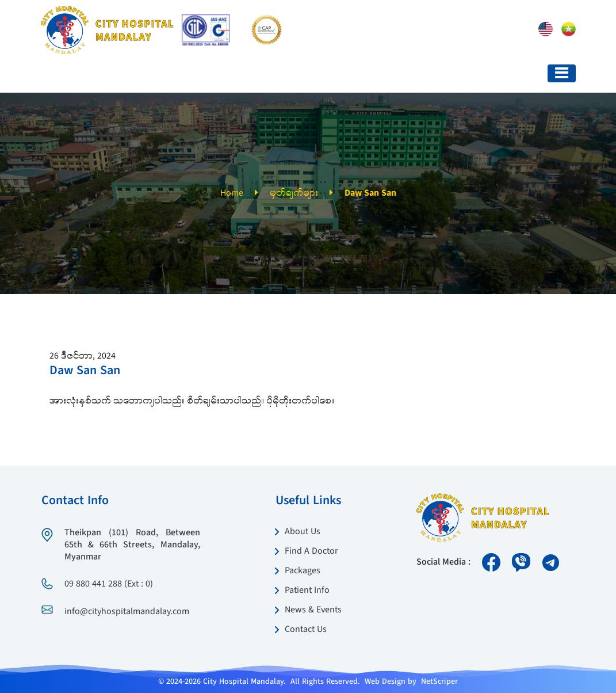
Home (232, 193)
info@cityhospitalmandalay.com (127, 612)
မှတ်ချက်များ (294, 193)
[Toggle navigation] (562, 73)
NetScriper (439, 681)
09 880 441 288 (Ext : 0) (109, 584)
